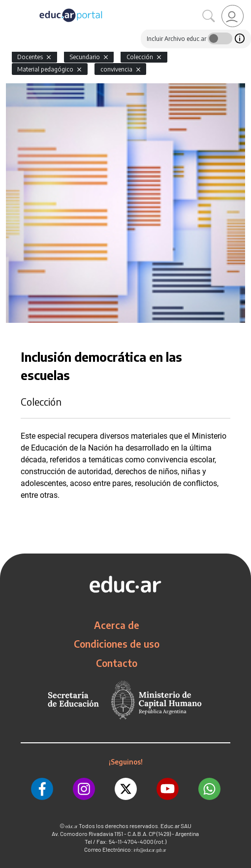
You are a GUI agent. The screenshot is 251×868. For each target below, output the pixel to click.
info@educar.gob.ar (150, 850)
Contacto (117, 663)
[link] (233, 16)
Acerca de (117, 625)
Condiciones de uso (117, 644)
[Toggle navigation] (9, 5)
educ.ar (72, 826)
